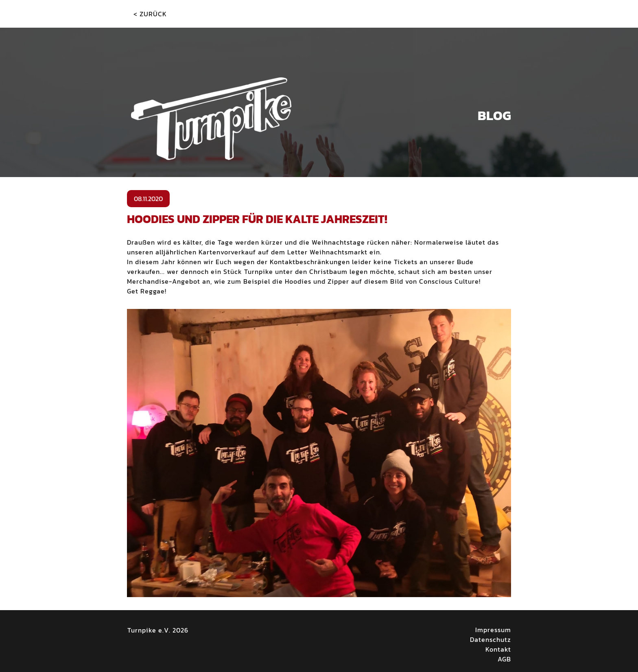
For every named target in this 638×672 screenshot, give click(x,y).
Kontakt (498, 649)
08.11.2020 (148, 199)
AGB (504, 659)
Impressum (493, 630)
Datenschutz (491, 639)
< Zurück (150, 14)
